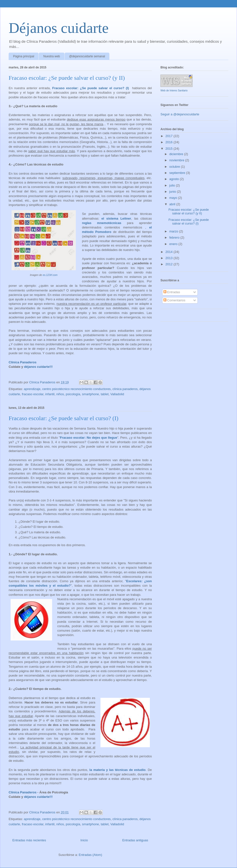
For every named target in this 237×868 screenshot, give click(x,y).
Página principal (24, 56)
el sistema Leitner (116, 218)
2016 (169, 142)
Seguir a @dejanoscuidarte (180, 114)
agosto (175, 179)
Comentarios (174, 300)
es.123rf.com (50, 275)
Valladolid (117, 394)
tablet (105, 394)
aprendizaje (32, 389)
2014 (169, 252)
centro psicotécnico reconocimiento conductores (76, 389)
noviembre (177, 160)
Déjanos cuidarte (59, 28)
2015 (169, 149)
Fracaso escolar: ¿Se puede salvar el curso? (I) (91, 88)
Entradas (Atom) (90, 855)
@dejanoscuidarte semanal (87, 56)
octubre (175, 167)
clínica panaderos (125, 389)
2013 (169, 258)
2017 (169, 136)
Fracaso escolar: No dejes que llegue (89, 438)
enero (174, 244)
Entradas (172, 292)
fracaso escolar (32, 394)
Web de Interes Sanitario (174, 91)
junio (173, 192)
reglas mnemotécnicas (102, 223)
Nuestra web (51, 56)
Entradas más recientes (29, 840)
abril (173, 204)
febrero (175, 238)
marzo (174, 231)
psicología (73, 394)
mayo (174, 198)
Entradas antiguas (135, 840)
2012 (169, 264)
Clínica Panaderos (23, 362)
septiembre (178, 173)
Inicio (84, 840)
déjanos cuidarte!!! (38, 367)
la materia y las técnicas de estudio (117, 770)
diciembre (177, 154)
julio (173, 185)
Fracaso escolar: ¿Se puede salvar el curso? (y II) (67, 78)
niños (60, 394)
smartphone (90, 394)
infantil (50, 394)
